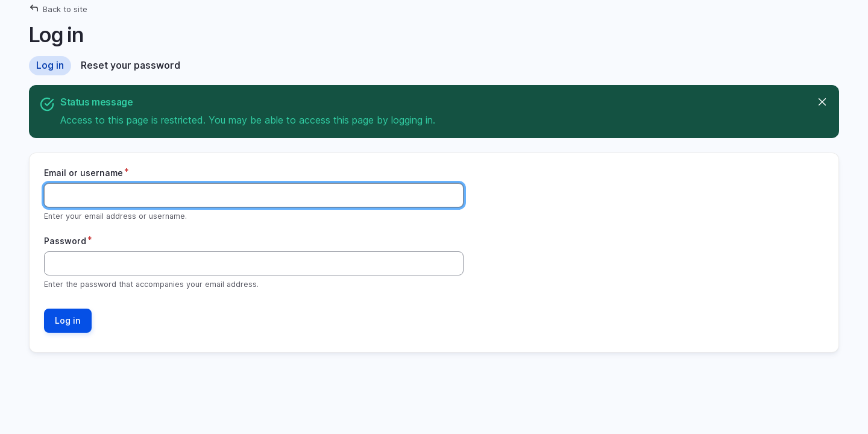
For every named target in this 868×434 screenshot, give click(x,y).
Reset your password (131, 65)
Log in (50, 65)
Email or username (83, 173)
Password (65, 241)
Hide (821, 102)
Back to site (65, 9)
